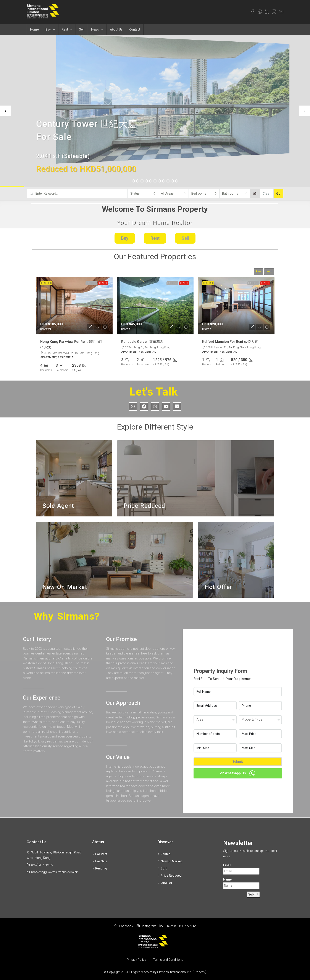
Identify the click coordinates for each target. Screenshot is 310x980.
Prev (258, 272)
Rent (65, 29)
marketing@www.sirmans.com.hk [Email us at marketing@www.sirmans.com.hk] (54, 872)
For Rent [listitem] (100, 854)
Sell (82, 29)
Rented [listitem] (164, 854)
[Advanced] (255, 194)
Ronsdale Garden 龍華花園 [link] (142, 341)
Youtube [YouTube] (188, 926)
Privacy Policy (136, 960)
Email (227, 865)
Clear (267, 194)
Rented (103, 283)
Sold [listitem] (162, 868)
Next (269, 272)
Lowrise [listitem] (165, 883)
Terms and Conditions (168, 960)
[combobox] (143, 194)
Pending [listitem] (100, 868)
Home (34, 29)
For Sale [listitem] (100, 861)
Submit (238, 762)
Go (278, 194)
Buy (48, 29)
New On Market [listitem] (170, 861)
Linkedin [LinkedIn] (168, 926)
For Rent (91, 283)
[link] (74, 306)
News (95, 29)
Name (227, 879)
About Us (116, 29)
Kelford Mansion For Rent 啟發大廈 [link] (230, 341)
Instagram (146, 926)
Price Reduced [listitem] (170, 876)
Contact (135, 29)
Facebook (124, 926)
